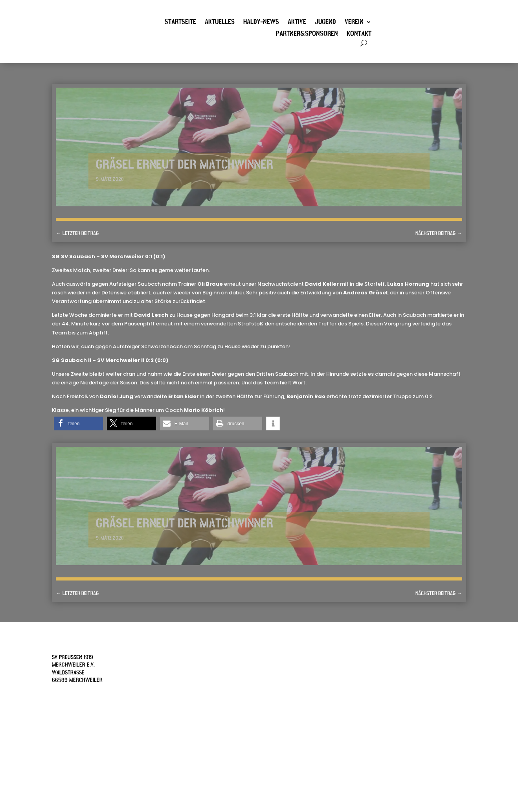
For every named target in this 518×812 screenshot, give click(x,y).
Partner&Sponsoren (307, 35)
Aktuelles (220, 23)
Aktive (297, 23)
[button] (78, 423)
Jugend (325, 23)
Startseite (180, 23)
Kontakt (359, 35)
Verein (354, 23)
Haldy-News (261, 23)
